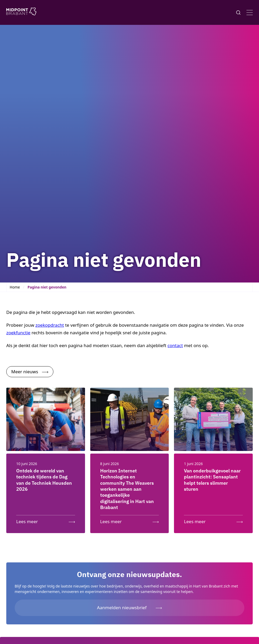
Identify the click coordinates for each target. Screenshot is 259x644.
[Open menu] (250, 13)
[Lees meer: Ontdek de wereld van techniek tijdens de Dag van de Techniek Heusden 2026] (46, 520)
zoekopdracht (50, 325)
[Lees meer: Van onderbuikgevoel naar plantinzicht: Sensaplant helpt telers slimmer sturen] (213, 520)
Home (15, 287)
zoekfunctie (18, 333)
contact (175, 345)
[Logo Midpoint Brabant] (21, 13)
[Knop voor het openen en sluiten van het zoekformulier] (238, 13)
